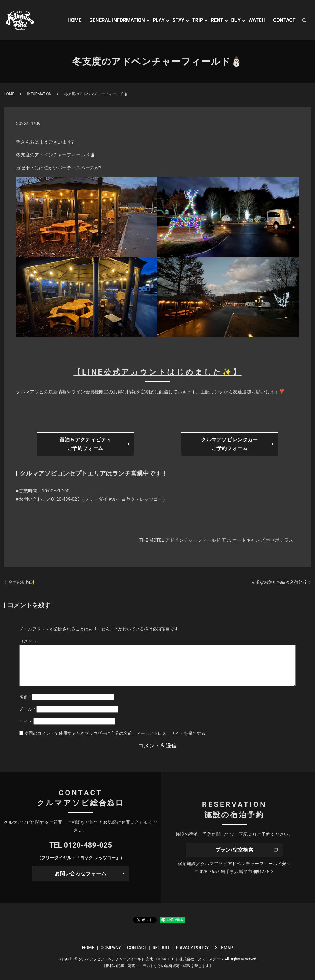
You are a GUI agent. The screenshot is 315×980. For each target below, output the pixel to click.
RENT (217, 20)
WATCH (257, 20)
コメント (28, 641)
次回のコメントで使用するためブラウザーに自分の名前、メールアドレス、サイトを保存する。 (117, 733)
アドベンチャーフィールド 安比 (198, 540)
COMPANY (111, 948)
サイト (26, 721)
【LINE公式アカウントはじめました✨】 (157, 372)
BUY (236, 20)
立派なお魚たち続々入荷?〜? (279, 582)
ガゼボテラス (280, 540)
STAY (179, 20)
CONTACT (284, 20)
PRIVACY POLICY (192, 948)
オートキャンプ (248, 540)
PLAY (159, 20)
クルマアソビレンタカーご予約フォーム (230, 444)
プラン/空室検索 (234, 850)
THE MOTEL (152, 540)
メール (27, 709)
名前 (25, 697)
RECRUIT (161, 948)
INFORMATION (39, 94)
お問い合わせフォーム (81, 874)
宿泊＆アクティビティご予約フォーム (85, 444)
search (304, 20)
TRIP (198, 20)
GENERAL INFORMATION (117, 20)
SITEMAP (224, 948)
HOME (74, 20)
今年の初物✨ (22, 582)
